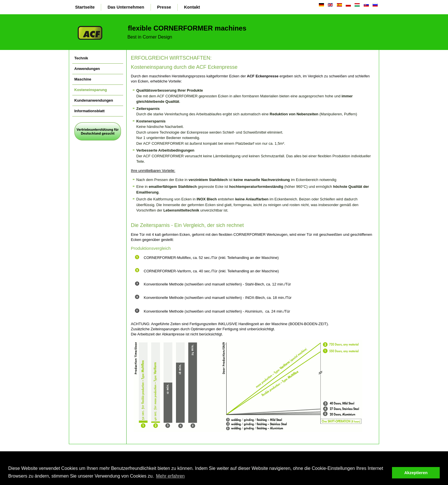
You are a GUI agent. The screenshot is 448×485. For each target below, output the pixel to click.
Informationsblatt (89, 111)
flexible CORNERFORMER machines (186, 28)
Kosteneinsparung (91, 90)
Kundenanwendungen (94, 100)
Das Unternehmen (126, 7)
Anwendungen (87, 69)
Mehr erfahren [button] (170, 476)
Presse (164, 7)
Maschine (83, 79)
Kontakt (192, 7)
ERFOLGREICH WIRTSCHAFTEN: (171, 58)
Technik (81, 58)
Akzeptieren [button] (416, 473)
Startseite (85, 7)
